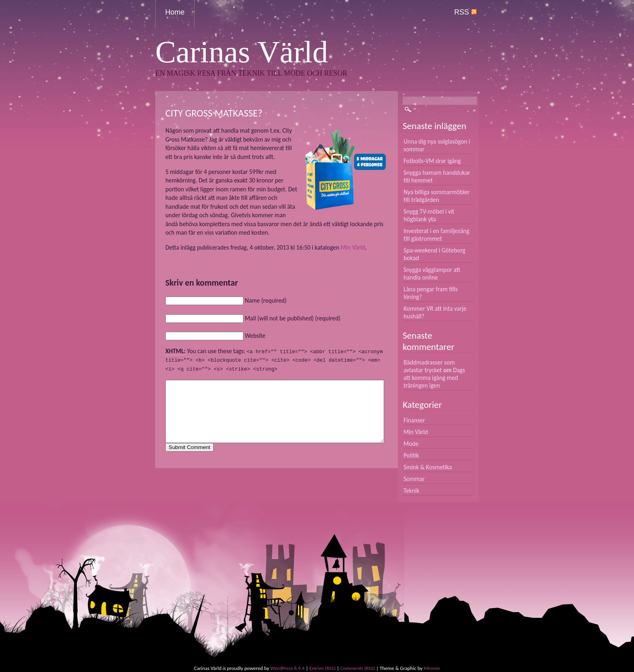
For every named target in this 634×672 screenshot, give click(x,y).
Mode (411, 444)
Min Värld (353, 247)
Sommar (414, 479)
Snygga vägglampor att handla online (432, 273)
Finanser (414, 420)
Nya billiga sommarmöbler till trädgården (437, 196)
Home (175, 12)
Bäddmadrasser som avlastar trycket (429, 366)
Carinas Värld (242, 52)
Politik (411, 455)
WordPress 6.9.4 (288, 668)
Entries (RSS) (322, 668)
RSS (465, 12)
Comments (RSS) (358, 668)
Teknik (411, 491)
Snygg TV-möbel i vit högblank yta (429, 215)
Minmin (432, 668)
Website (255, 336)
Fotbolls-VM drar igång (432, 161)
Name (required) (265, 300)
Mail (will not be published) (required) (292, 318)
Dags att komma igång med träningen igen (434, 378)
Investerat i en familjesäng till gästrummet (436, 235)
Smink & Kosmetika (428, 467)
